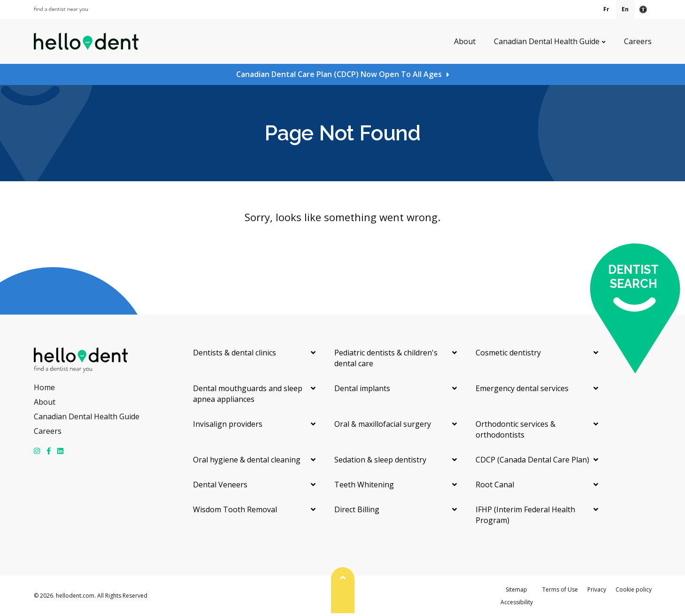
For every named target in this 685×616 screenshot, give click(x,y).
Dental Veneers (220, 485)
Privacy (597, 589)
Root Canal (495, 485)
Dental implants (362, 388)
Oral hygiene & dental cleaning (247, 460)
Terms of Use (560, 589)
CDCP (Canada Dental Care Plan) (532, 460)
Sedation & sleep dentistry (380, 460)
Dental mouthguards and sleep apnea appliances (248, 394)
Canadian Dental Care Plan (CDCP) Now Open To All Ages (339, 74)
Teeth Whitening (364, 485)
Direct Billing (357, 509)
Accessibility (517, 602)
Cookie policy (634, 589)
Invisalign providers (228, 424)
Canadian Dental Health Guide (547, 41)
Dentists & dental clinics (235, 353)
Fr (606, 9)
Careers (638, 41)
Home (44, 387)
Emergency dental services (522, 388)
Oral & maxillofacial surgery (383, 424)
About (465, 41)
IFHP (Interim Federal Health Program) (525, 515)
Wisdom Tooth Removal (235, 509)
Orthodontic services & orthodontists (516, 429)
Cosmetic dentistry (508, 353)
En (625, 9)
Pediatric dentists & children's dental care (386, 358)
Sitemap (516, 589)
